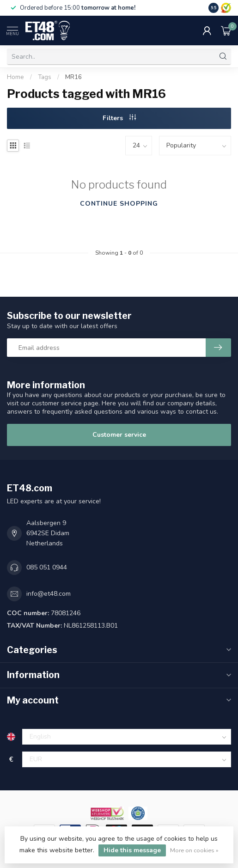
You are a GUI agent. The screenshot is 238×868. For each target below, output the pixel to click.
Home (15, 77)
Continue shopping (119, 204)
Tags (45, 77)
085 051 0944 (47, 567)
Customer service (119, 435)
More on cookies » (194, 850)
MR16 (73, 77)
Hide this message (132, 850)
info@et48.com (49, 594)
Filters (119, 118)
